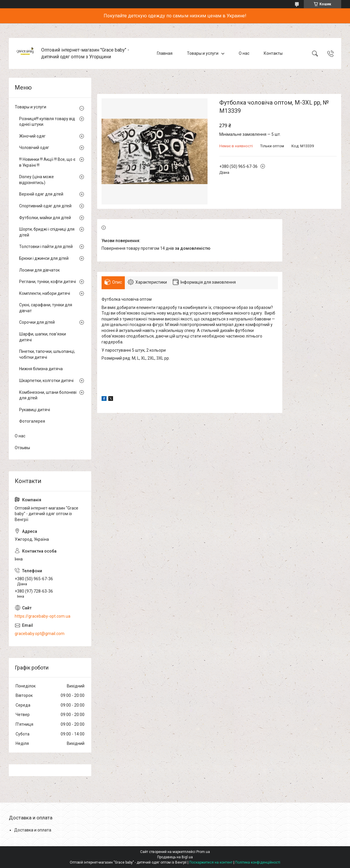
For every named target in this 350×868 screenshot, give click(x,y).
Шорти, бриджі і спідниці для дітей (47, 232)
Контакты (273, 53)
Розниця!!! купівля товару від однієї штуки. (47, 122)
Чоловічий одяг (34, 148)
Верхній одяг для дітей (41, 194)
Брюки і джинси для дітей (44, 258)
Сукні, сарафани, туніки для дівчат (46, 308)
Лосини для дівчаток (39, 270)
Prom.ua (203, 852)
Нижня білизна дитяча (41, 369)
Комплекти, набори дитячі (45, 293)
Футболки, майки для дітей (45, 218)
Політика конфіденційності (258, 862)
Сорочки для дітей (37, 322)
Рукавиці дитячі (35, 410)
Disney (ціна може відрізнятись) (37, 180)
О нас (244, 53)
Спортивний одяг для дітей (45, 206)
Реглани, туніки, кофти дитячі (48, 282)
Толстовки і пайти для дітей (46, 247)
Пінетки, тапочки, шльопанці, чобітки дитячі (47, 354)
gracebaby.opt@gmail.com (40, 634)
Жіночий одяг (32, 136)
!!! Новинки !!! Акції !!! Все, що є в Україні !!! (47, 162)
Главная (165, 53)
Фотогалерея (32, 421)
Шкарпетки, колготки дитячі (46, 381)
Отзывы (22, 448)
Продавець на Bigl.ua (175, 857)
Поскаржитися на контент (211, 862)
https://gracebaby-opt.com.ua (43, 616)
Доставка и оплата (33, 830)
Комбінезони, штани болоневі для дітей (48, 395)
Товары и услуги (203, 53)
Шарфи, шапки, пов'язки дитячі (43, 337)
